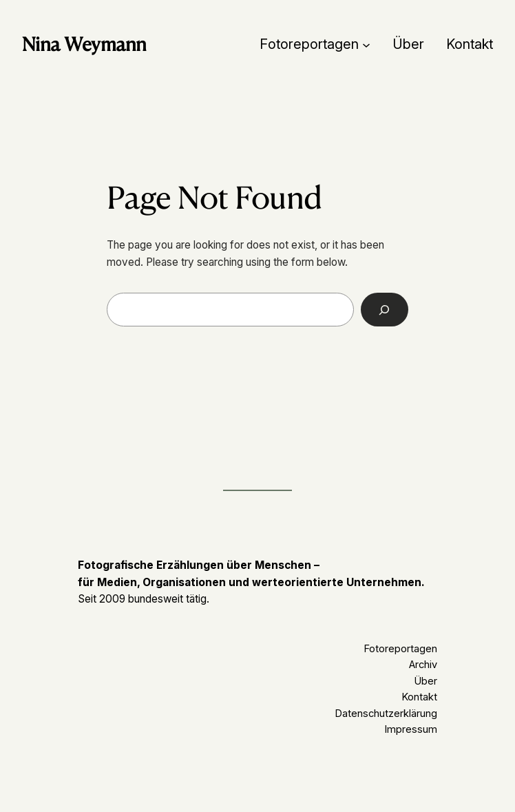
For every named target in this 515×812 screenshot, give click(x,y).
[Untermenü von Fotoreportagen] (366, 44)
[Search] (385, 309)
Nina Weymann (84, 44)
